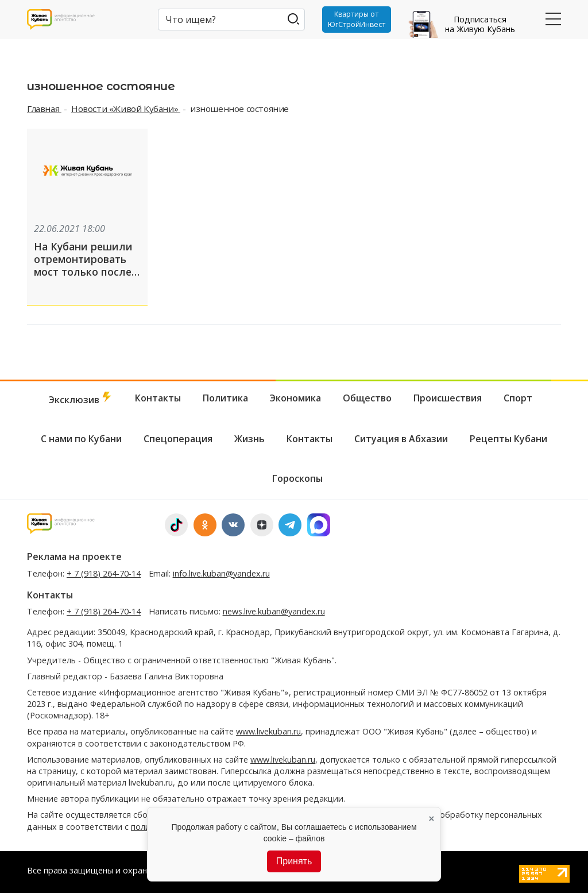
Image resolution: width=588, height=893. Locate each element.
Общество (367, 396)
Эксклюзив (81, 397)
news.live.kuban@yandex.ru (274, 610)
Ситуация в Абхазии (401, 437)
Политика (225, 396)
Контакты (158, 396)
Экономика (295, 396)
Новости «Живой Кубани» (126, 109)
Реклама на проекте (74, 555)
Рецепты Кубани (508, 437)
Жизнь (249, 437)
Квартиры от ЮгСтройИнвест (356, 20)
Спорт (518, 396)
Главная (44, 109)
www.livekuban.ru (268, 730)
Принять (294, 861)
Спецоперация (178, 437)
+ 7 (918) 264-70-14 (104, 571)
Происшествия (448, 396)
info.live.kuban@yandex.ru (221, 571)
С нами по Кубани (81, 437)
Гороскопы (297, 477)
